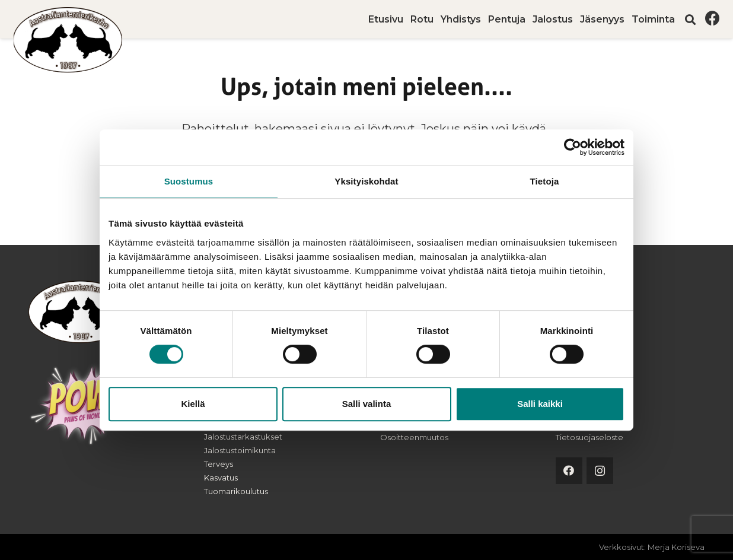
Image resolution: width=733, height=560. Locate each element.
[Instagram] (600, 471)
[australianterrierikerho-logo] (69, 40)
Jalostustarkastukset (243, 437)
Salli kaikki (540, 404)
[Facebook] (713, 18)
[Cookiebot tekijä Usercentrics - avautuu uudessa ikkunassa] (573, 147)
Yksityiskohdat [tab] (366, 181)
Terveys (219, 464)
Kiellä (193, 404)
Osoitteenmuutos (414, 437)
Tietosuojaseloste (589, 437)
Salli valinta (367, 404)
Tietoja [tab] (545, 181)
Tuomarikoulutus (236, 491)
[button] (690, 20)
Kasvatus (221, 478)
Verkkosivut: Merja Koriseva (652, 547)
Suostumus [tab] (189, 181)
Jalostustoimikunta (240, 450)
